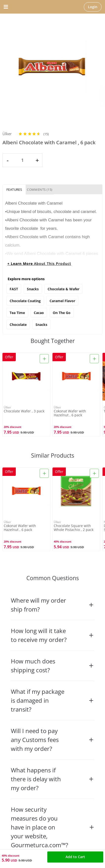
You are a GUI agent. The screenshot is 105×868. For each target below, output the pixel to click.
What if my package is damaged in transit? (53, 700)
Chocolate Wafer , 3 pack (24, 411)
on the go (62, 313)
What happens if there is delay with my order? (53, 779)
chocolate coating (25, 301)
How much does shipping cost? (53, 666)
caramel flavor (62, 301)
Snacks (33, 289)
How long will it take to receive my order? (53, 635)
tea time (17, 313)
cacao (39, 313)
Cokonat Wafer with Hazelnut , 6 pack (70, 413)
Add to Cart (75, 857)
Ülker (7, 134)
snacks (41, 325)
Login (93, 7)
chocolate (18, 325)
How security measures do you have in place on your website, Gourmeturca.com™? (53, 827)
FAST (14, 289)
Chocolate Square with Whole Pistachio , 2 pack (74, 528)
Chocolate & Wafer (63, 289)
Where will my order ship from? (53, 605)
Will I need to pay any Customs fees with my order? (53, 740)
